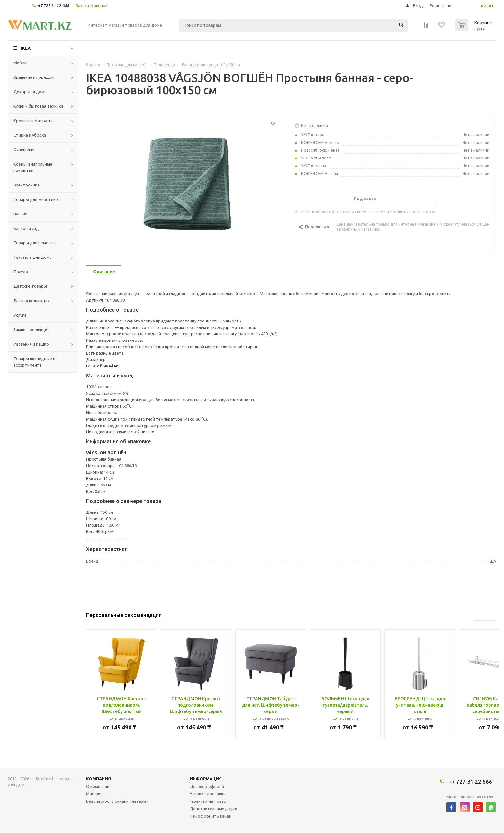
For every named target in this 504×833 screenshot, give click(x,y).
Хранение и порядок (34, 77)
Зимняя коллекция (32, 330)
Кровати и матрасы (33, 121)
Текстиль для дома (33, 257)
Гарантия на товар (208, 801)
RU (490, 6)
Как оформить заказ (210, 816)
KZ (484, 6)
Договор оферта (207, 786)
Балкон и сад (26, 228)
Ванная (20, 214)
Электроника (27, 185)
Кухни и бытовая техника (38, 106)
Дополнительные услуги (213, 809)
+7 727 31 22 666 (54, 5)
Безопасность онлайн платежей (117, 801)
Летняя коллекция (32, 301)
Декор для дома (30, 92)
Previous (480, 615)
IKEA (26, 48)
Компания (99, 779)
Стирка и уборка (30, 135)
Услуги (20, 315)
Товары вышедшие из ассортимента (36, 362)
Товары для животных (36, 199)
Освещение (25, 149)
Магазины (96, 794)
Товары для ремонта (35, 243)
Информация (206, 779)
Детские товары (30, 286)
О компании (98, 786)
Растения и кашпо (31, 344)
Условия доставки (208, 794)
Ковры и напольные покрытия (33, 167)
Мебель (21, 63)
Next (491, 615)
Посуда (21, 272)
